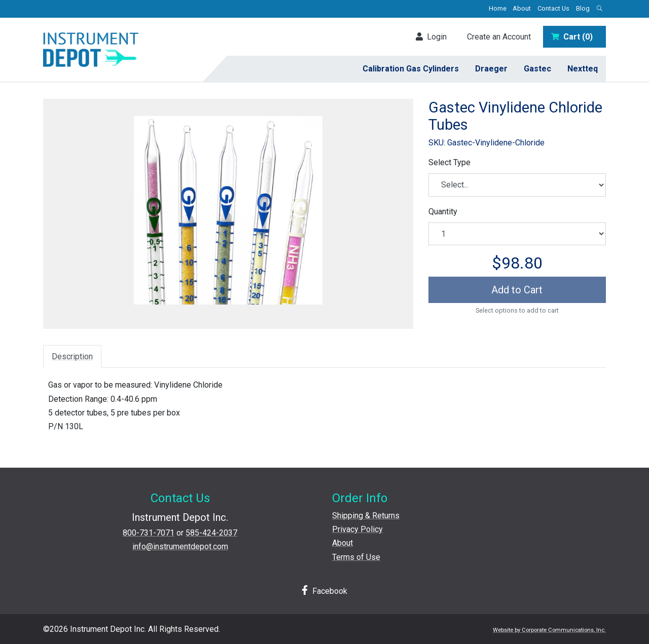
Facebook (324, 591)
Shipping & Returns (366, 516)
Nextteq (583, 69)
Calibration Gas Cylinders (411, 69)
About (522, 8)
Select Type (449, 162)
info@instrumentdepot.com (180, 546)
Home (498, 8)
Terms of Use (356, 557)
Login (431, 37)
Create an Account (499, 37)
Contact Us (553, 8)
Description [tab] (72, 356)
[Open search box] (599, 9)
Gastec (537, 69)
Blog (583, 8)
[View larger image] (228, 210)
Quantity (443, 212)
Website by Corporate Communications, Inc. (549, 630)
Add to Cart (517, 290)
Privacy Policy (357, 529)
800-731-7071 (149, 533)
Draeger (491, 69)
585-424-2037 (211, 533)
